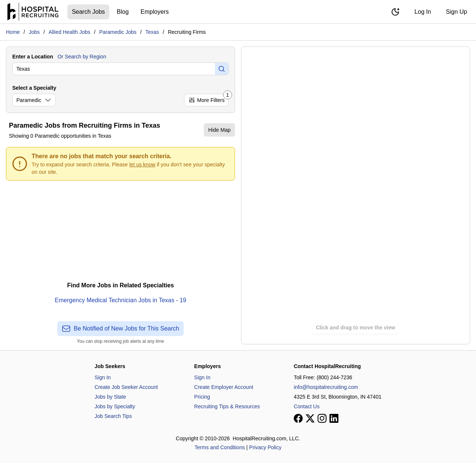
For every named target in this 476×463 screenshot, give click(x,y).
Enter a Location (33, 57)
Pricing (202, 397)
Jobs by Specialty (115, 406)
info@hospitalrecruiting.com (326, 387)
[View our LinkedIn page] (334, 418)
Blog (123, 12)
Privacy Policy (265, 447)
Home (13, 32)
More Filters (208, 99)
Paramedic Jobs (118, 32)
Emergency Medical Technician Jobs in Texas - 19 (120, 300)
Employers (155, 12)
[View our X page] (310, 418)
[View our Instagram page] (322, 418)
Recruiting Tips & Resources (227, 406)
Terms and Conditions (220, 447)
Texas (152, 32)
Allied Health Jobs (70, 32)
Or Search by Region (82, 57)
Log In (423, 12)
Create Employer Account (224, 387)
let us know (142, 165)
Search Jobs (88, 12)
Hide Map (219, 130)
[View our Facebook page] (298, 418)
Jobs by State (110, 397)
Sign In (103, 377)
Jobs (34, 32)
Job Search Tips (113, 416)
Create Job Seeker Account (126, 387)
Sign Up (456, 12)
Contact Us (307, 406)
